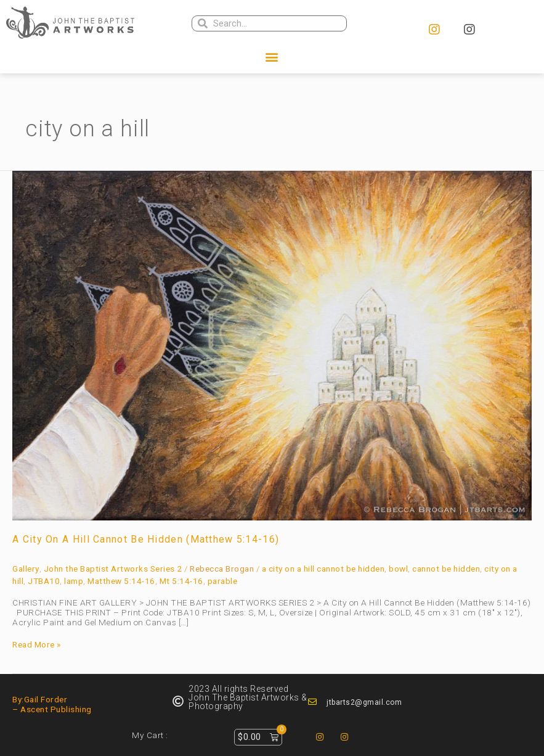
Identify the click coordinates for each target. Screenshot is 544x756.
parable (223, 581)
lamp (74, 581)
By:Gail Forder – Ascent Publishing (52, 704)
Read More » (37, 645)
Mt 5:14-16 (181, 581)
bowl (398, 569)
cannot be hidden (446, 569)
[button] (272, 57)
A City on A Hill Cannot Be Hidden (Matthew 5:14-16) (146, 539)
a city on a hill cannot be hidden (323, 569)
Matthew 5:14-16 (121, 581)
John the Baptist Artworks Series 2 (113, 569)
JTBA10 (44, 581)
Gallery (26, 569)
